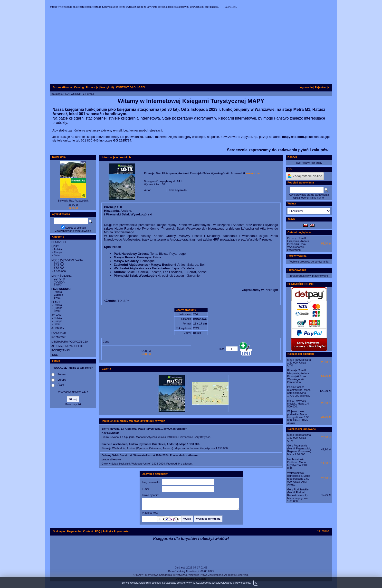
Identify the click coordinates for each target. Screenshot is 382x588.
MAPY (55, 246)
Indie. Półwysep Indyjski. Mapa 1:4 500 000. (298, 404)
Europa (90, 94)
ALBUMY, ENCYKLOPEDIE (68, 346)
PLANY (56, 302)
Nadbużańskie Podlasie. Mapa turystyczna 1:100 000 (298, 464)
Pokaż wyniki (73, 404)
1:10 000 (59, 263)
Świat (57, 255)
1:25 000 (59, 265)
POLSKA (59, 282)
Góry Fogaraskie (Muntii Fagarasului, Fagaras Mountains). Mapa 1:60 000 (300, 450)
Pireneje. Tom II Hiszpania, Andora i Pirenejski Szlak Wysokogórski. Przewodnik (299, 244)
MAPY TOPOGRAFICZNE (67, 260)
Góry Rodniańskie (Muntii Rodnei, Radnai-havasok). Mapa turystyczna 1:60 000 (298, 495)
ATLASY (56, 315)
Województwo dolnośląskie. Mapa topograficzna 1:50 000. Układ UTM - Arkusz (299, 479)
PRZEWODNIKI (73, 94)
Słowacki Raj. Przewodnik (73, 201)
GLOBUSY (58, 328)
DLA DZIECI (59, 242)
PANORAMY (59, 333)
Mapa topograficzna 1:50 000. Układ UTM (299, 363)
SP (164, 184)
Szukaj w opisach (76, 228)
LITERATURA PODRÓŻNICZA (70, 342)
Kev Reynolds (178, 190)
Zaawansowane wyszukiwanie (73, 231)
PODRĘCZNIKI (61, 350)
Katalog (56, 94)
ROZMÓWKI (59, 337)
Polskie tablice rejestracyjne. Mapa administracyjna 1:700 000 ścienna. (299, 391)
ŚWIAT (58, 284)
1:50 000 (59, 268)
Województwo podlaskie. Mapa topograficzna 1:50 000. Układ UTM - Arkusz (298, 417)
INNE (55, 355)
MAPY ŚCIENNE (62, 276)
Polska (58, 249)
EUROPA (59, 279)
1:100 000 (60, 271)
